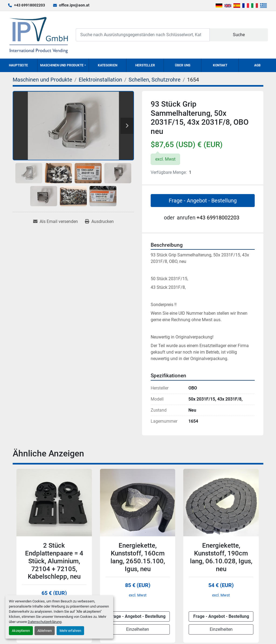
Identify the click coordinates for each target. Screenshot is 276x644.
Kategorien (108, 65)
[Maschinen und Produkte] (42, 80)
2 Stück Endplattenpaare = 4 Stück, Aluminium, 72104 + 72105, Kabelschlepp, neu (54, 561)
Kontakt (220, 65)
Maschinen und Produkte (62, 65)
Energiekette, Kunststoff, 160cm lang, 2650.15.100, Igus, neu (138, 557)
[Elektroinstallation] (100, 80)
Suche (239, 35)
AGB (257, 65)
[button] (63, 65)
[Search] (143, 35)
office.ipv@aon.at (74, 5)
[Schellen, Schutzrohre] (155, 80)
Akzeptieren (21, 631)
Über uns (183, 65)
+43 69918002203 (30, 5)
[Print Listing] (99, 222)
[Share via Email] (56, 222)
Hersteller (145, 65)
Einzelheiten (138, 629)
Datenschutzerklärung (45, 622)
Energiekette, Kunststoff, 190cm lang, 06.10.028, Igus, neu (221, 557)
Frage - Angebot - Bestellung (203, 201)
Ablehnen (45, 631)
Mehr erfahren (70, 631)
